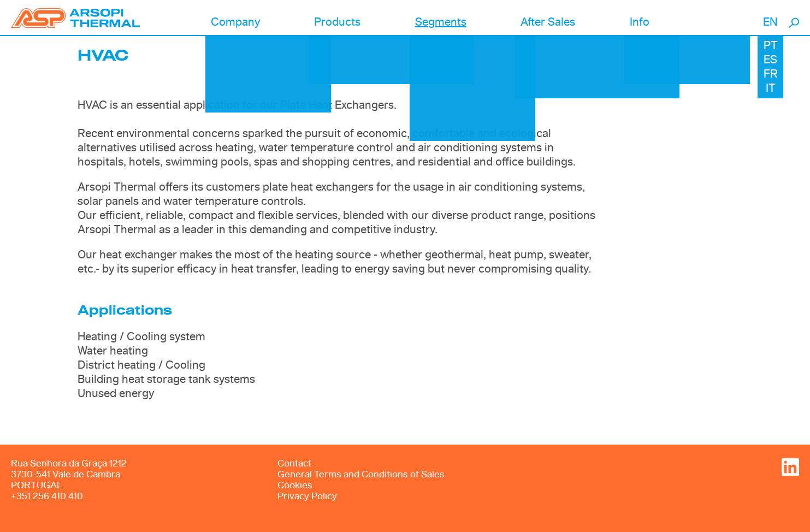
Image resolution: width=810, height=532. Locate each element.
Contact (294, 463)
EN (770, 22)
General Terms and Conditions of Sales (361, 474)
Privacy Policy (307, 496)
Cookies (295, 485)
